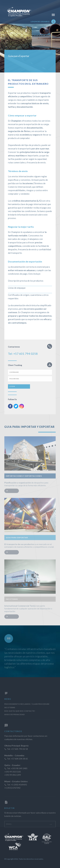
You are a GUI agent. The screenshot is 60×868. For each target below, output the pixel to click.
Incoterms (10, 715)
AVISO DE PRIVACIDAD (15, 722)
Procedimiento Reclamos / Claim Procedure (27, 711)
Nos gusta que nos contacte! (20, 718)
